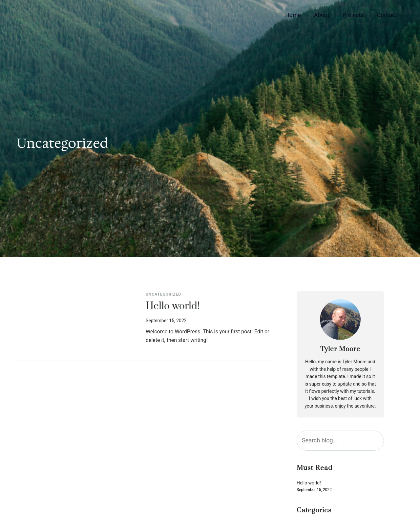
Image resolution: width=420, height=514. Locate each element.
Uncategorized (163, 294)
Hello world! (173, 306)
